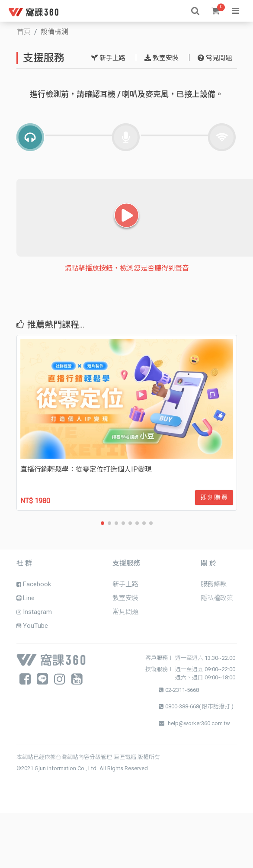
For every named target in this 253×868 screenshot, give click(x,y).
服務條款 (214, 584)
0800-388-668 (182, 706)
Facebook (34, 584)
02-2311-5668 (182, 690)
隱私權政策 (217, 598)
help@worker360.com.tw (199, 723)
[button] (102, 523)
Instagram (34, 612)
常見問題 (215, 58)
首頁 (24, 32)
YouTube (32, 626)
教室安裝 (162, 58)
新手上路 (108, 58)
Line (26, 598)
